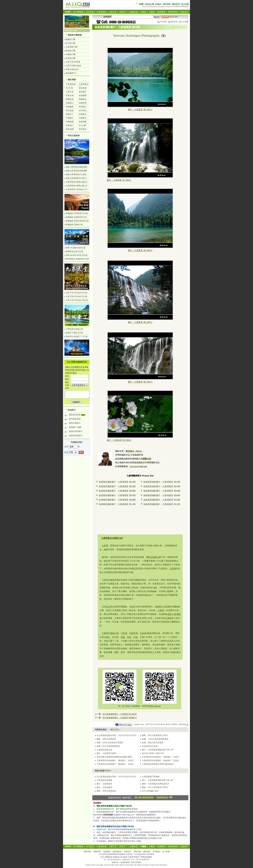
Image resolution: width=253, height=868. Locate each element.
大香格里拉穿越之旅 (74, 329)
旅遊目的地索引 (73, 432)
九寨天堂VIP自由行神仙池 (77, 300)
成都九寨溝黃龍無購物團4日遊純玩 (81, 167)
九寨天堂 (113, 12)
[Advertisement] (140, 520)
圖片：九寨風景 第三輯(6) (119, 440)
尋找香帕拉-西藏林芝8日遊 (77, 259)
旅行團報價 (78, 12)
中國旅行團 (70, 54)
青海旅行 (83, 107)
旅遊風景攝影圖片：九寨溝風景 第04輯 (162, 486)
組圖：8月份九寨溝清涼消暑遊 (110, 743)
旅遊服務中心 (71, 73)
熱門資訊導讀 (72, 419)
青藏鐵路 (70, 107)
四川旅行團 (70, 43)
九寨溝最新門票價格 (151, 777)
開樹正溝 (114, 633)
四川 (108, 607)
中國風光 (83, 118)
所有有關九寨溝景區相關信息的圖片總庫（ (115, 757)
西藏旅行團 (70, 39)
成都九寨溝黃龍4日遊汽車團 (78, 178)
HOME (141, 4)
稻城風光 (83, 114)
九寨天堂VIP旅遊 (73, 62)
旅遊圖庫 (161, 12)
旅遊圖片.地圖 (73, 428)
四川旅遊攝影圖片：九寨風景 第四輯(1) (120, 718)
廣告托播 (137, 852)
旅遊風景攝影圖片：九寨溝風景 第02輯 (162, 482)
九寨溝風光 (84, 84)
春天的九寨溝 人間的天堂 (153, 753)
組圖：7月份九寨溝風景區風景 (155, 739)
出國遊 (152, 12)
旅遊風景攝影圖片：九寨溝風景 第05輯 (117, 491)
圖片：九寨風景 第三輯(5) (140, 382)
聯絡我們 (176, 4)
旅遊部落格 (173, 12)
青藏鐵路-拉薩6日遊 (74, 225)
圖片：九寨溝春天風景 (106, 753)
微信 (152, 706)
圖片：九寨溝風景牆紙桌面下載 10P (158, 750)
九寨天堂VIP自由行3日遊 (76, 293)
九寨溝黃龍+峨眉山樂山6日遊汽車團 (81, 186)
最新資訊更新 (76, 415)
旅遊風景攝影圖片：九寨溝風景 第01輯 (117, 482)
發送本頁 (173, 22)
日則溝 (124, 633)
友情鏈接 (156, 852)
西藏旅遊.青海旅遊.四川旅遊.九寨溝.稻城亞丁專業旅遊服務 (128, 857)
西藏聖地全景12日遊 (74, 251)
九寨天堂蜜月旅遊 (73, 66)
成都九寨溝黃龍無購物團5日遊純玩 (81, 171)
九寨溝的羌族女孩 (104, 750)
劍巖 (123, 637)
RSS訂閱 (169, 17)
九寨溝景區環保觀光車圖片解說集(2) (158, 764)
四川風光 (83, 110)
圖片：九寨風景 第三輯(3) (140, 250)
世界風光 (83, 129)
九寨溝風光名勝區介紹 (112, 538)
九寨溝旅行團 (71, 47)
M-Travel (164, 865)
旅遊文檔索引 (72, 423)
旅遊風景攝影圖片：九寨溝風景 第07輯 (117, 495)
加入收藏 (185, 4)
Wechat (157, 706)
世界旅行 (70, 125)
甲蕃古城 (70, 95)
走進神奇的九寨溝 (150, 746)
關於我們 (88, 852)
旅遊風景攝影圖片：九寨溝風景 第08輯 (162, 495)
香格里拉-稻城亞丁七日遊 (77, 337)
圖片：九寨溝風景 (104, 784)
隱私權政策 (117, 852)
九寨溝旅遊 (101, 12)
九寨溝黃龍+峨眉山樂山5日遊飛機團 (81, 182)
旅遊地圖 (83, 122)
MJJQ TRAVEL (172, 724)
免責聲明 (107, 852)
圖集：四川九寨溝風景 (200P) (155, 735)
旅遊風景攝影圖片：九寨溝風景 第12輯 (162, 504)
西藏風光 (83, 99)
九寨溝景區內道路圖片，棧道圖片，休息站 (161, 757)
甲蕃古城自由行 (72, 69)
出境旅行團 (70, 58)
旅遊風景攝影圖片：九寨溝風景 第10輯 (162, 500)
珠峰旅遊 (83, 103)
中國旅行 (70, 118)
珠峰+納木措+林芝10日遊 (76, 255)
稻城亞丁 (123, 12)
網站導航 (167, 4)
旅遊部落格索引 (73, 436)
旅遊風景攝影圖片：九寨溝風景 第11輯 (117, 504)
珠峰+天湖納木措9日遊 (75, 248)
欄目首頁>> (115, 730)
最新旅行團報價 (75, 35)
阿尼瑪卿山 (154, 557)
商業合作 (128, 852)
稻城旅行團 (70, 51)
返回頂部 (184, 724)
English (158, 4)
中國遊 (143, 12)
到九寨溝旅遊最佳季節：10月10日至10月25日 (116, 735)
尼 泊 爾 (82, 125)
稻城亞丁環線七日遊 (74, 333)
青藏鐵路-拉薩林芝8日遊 (76, 217)
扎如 (135, 637)
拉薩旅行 (70, 103)
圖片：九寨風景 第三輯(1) (140, 110)
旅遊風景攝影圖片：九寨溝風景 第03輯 (117, 486)
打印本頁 (162, 22)
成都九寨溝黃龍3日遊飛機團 (78, 174)
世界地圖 (70, 129)
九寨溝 (105, 546)
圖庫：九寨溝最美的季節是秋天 (156, 784)
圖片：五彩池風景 (104, 787)
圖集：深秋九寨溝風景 (106, 739)
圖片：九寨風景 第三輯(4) (140, 322)
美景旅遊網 (125, 862)
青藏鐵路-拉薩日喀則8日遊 (77, 221)
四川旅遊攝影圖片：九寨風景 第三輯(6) (120, 714)
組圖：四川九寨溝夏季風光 (108, 746)
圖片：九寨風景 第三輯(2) (119, 180)
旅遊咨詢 (184, 12)
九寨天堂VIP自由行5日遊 (76, 296)
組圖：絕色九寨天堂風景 (153, 743)
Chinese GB (150, 4)
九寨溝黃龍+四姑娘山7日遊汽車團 (80, 189)
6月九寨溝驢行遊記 (150, 791)
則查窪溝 (134, 633)
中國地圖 (70, 122)
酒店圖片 (83, 92)
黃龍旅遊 (83, 88)
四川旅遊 (90, 12)
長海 (129, 637)
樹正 (108, 637)
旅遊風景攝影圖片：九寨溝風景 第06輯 (162, 491)
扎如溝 (143, 633)
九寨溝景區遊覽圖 (104, 780)
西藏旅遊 (134, 12)
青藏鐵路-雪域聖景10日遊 (77, 213)
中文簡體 (183, 22)
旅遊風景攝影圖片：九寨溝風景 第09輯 (117, 500)
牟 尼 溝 (69, 88)
